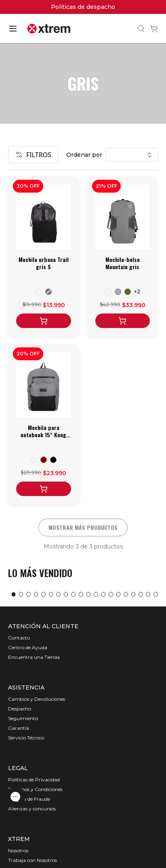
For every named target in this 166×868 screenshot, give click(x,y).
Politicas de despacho (83, 7)
